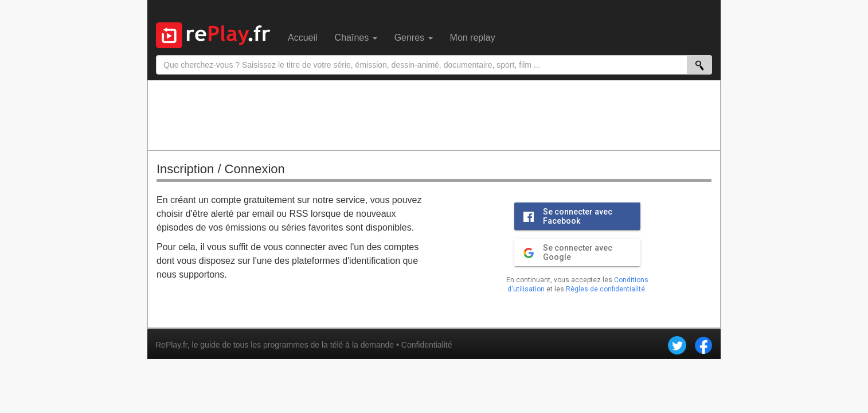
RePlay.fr (171, 345)
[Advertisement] (434, 115)
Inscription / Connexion (221, 169)
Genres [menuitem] (414, 38)
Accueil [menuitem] (303, 38)
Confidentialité (427, 345)
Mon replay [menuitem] (473, 38)
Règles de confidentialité (605, 289)
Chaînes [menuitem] (356, 38)
